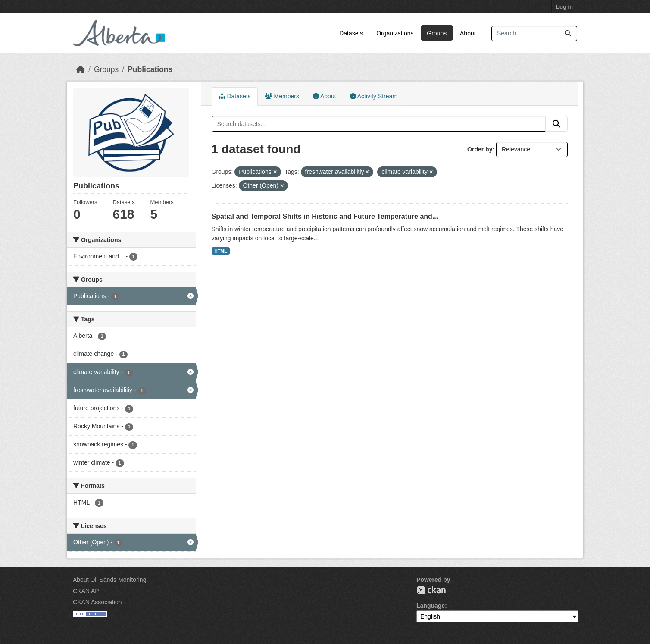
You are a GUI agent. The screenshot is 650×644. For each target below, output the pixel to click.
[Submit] (568, 33)
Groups (437, 33)
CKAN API (87, 591)
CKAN (431, 590)
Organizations (395, 33)
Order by (480, 149)
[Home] (81, 69)
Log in (564, 7)
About (468, 33)
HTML (220, 251)
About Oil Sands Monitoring (109, 580)
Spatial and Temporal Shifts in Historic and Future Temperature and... (325, 216)
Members (282, 96)
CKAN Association (97, 602)
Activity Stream (374, 96)
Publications (150, 69)
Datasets (351, 33)
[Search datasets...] (534, 33)
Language (431, 606)
